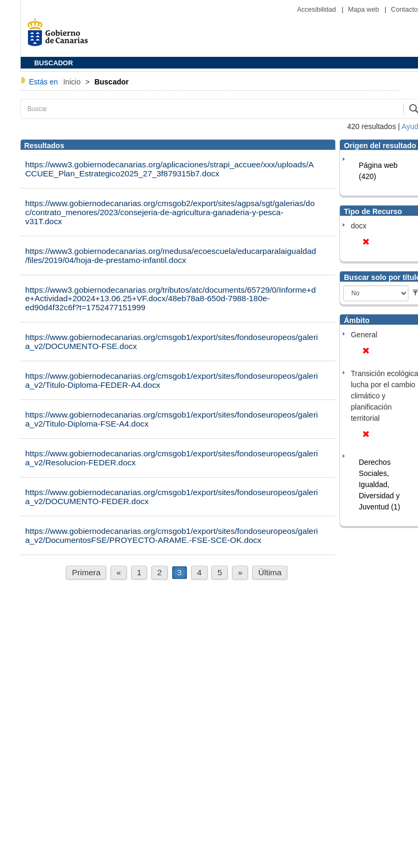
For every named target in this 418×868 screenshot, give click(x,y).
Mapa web (364, 10)
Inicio (73, 82)
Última (270, 572)
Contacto (404, 10)
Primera (86, 572)
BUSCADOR (54, 63)
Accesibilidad (317, 10)
